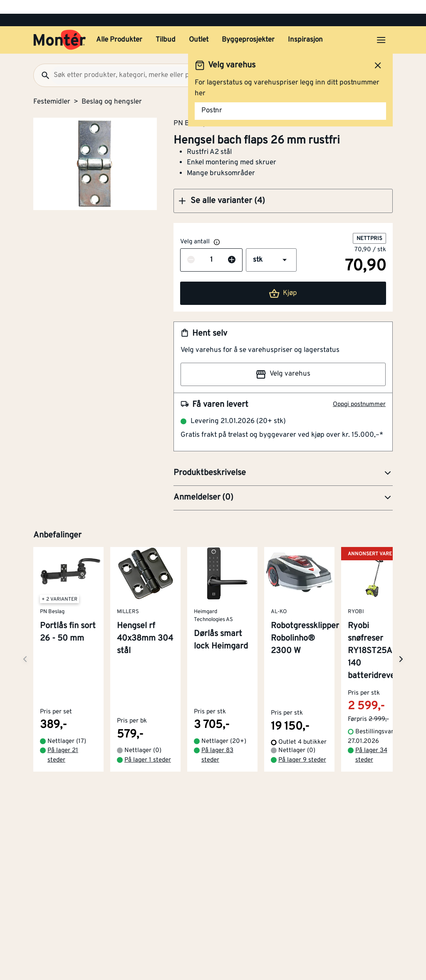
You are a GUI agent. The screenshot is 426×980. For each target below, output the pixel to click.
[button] (283, 187)
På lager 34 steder (371, 733)
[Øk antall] (232, 247)
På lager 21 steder (63, 733)
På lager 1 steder (148, 737)
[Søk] (42, 62)
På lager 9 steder (302, 737)
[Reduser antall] (191, 247)
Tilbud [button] (166, 26)
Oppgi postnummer (359, 391)
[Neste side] (25, 641)
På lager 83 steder (217, 733)
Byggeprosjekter (248, 26)
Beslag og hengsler (112, 88)
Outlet (199, 26)
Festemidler (52, 88)
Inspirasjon (305, 26)
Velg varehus (283, 361)
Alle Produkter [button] (119, 26)
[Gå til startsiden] (60, 26)
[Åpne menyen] (381, 26)
